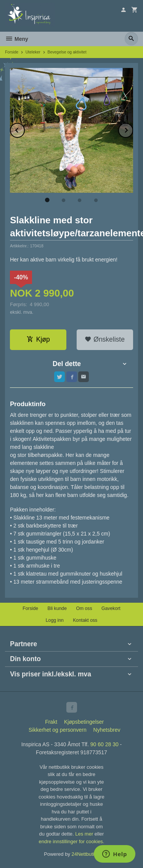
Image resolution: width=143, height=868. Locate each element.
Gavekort (111, 608)
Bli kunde (57, 608)
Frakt (51, 722)
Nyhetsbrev (107, 730)
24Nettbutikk (85, 854)
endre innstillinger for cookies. (72, 841)
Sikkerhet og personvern (58, 730)
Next (133, 129)
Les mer (85, 834)
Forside (12, 52)
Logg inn (55, 620)
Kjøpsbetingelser (84, 722)
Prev (24, 129)
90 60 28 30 (104, 744)
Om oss (84, 608)
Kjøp (38, 339)
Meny (17, 39)
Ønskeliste (105, 339)
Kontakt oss (85, 620)
